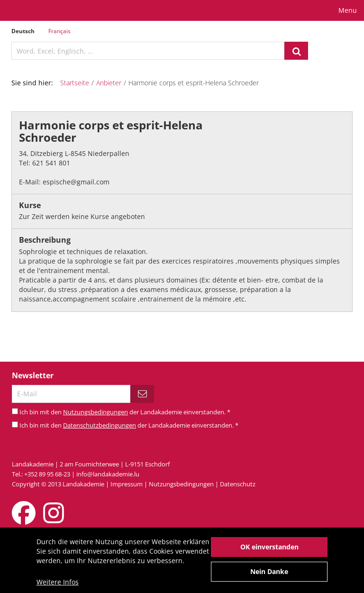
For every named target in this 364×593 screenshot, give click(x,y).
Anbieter (109, 83)
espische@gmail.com (76, 182)
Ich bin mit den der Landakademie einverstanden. (125, 412)
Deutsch (23, 31)
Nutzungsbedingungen (96, 412)
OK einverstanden (269, 551)
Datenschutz (238, 484)
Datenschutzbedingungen (100, 425)
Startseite (75, 83)
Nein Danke (269, 575)
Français (59, 31)
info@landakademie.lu (108, 474)
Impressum (127, 484)
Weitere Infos (58, 586)
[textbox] (148, 51)
